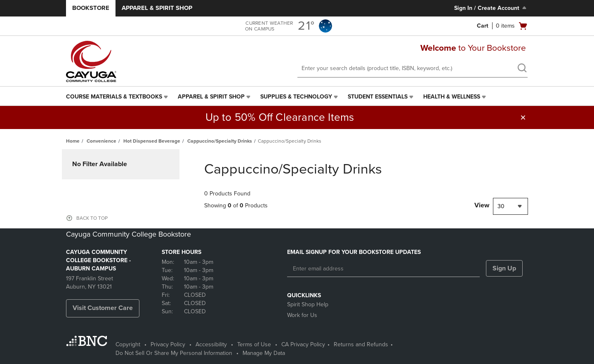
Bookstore (91, 8)
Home (73, 141)
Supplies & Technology (296, 97)
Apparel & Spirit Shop (157, 8)
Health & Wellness (452, 97)
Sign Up (504, 268)
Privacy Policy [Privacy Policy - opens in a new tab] (168, 344)
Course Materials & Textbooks (114, 97)
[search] (522, 69)
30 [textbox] (501, 206)
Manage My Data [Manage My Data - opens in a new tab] (264, 353)
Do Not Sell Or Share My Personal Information (174, 353)
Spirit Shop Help (308, 304)
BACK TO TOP (92, 218)
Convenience (101, 141)
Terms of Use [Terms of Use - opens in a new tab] (254, 344)
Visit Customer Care (103, 308)
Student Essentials (378, 97)
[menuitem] (118, 97)
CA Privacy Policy (303, 344)
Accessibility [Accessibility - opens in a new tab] (211, 344)
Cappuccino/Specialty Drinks (220, 141)
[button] (523, 117)
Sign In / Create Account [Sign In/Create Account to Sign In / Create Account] (491, 8)
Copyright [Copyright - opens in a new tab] (128, 344)
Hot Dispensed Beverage (152, 141)
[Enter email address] (383, 269)
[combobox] (510, 206)
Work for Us (302, 315)
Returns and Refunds (361, 344)
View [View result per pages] (482, 205)
